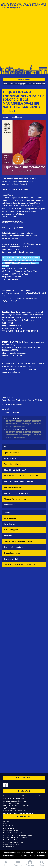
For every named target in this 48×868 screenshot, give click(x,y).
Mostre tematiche (11, 505)
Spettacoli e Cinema (12, 453)
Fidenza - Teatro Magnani (12, 117)
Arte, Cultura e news (12, 458)
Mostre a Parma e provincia (15, 499)
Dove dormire (9, 524)
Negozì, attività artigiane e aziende (18, 541)
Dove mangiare (10, 518)
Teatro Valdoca (18, 214)
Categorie (18, 863)
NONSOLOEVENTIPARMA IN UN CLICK (20, 565)
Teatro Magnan (8, 195)
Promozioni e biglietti (13, 464)
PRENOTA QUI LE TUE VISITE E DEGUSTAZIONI (21, 331)
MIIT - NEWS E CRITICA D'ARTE (17, 493)
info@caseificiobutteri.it (11, 326)
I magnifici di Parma (12, 553)
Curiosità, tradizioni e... (13, 547)
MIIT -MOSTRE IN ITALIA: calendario (19, 482)
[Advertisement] (24, 38)
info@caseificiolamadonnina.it (14, 353)
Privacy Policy (17, 813)
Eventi (7, 447)
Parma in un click (11, 559)
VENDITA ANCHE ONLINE (12, 328)
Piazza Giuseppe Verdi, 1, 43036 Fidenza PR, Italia (22, 400)
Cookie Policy (28, 813)
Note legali (7, 813)
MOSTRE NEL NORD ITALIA (15, 470)
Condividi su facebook (11, 412)
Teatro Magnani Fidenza (31, 244)
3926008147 (14, 808)
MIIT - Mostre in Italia (13, 487)
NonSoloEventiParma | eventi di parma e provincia (24, 7)
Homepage (7, 821)
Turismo (8, 512)
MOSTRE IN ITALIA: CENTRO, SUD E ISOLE (21, 476)
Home (6, 863)
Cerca (42, 863)
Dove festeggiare (11, 530)
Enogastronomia (11, 536)
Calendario (30, 863)
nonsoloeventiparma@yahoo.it (14, 798)
